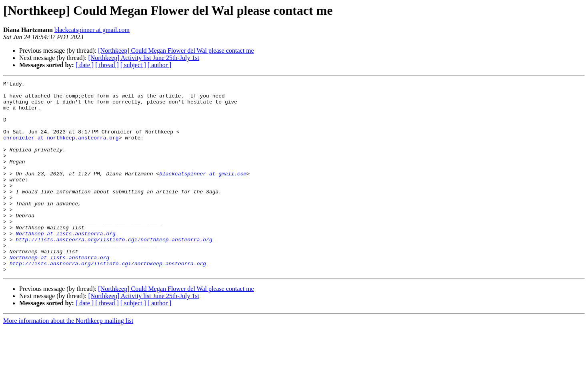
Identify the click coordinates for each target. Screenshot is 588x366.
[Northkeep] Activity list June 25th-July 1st (144, 58)
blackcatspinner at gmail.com (92, 30)
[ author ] (160, 65)
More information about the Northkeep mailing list (68, 359)
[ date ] (85, 65)
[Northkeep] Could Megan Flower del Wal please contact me (176, 51)
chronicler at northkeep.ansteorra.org (61, 149)
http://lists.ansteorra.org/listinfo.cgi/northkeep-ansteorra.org (114, 272)
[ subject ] (133, 65)
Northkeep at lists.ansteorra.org (66, 265)
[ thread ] (107, 65)
